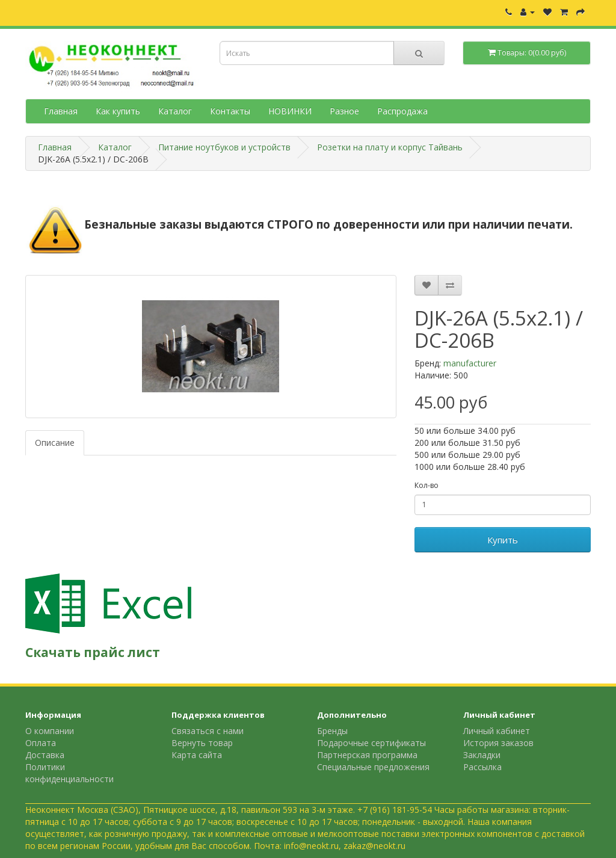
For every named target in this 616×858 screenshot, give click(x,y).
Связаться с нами (208, 731)
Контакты (230, 111)
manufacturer (470, 363)
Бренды (332, 731)
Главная (61, 111)
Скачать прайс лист (93, 652)
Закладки (482, 755)
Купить (503, 540)
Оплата (41, 743)
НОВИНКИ (290, 111)
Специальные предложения (373, 767)
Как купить (118, 111)
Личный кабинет (497, 731)
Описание (55, 443)
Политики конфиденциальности (69, 773)
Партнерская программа (367, 755)
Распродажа (402, 111)
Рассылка (482, 767)
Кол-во (427, 485)
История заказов (498, 743)
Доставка (45, 755)
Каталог (175, 111)
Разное (344, 111)
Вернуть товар (202, 743)
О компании (50, 731)
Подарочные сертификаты (371, 743)
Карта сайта (197, 755)
